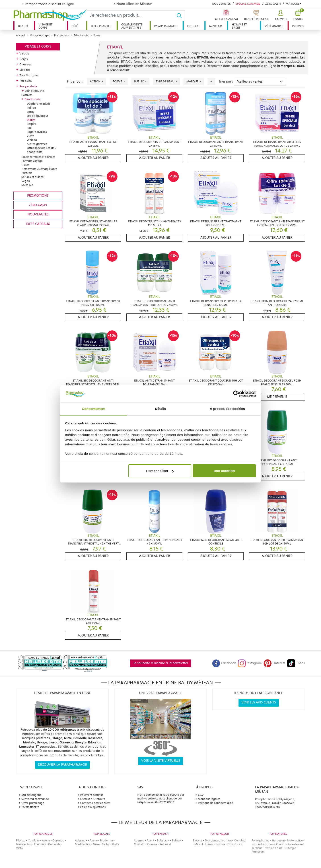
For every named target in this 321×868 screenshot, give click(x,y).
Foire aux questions (93, 807)
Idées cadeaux (38, 224)
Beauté (23, 26)
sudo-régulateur (37, 116)
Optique (193, 26)
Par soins (26, 81)
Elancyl (232, 844)
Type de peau (165, 81)
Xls (241, 844)
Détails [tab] (160, 409)
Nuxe (96, 844)
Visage (24, 53)
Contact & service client (95, 803)
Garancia (58, 840)
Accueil (21, 35)
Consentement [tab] (94, 409)
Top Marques (29, 75)
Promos (298, 26)
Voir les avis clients (259, 702)
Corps (24, 59)
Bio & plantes (101, 26)
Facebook (224, 663)
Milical (199, 844)
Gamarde (54, 844)
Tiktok (296, 663)
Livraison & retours (93, 799)
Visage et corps (45, 26)
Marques (293, 4)
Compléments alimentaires (132, 26)
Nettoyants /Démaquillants (39, 169)
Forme (118, 81)
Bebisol (177, 840)
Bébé (75, 26)
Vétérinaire (274, 26)
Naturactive (295, 840)
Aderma (80, 840)
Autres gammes (37, 144)
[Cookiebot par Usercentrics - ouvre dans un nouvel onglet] (236, 394)
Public (139, 81)
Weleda (32, 140)
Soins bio (27, 185)
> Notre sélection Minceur (133, 4)
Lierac (209, 844)
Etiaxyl (31, 120)
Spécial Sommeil (248, 4)
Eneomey (40, 844)
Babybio (162, 840)
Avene (46, 840)
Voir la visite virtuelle (161, 761)
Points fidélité (30, 807)
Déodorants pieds (39, 104)
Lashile (220, 844)
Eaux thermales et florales (38, 157)
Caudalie (34, 840)
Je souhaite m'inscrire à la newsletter (161, 663)
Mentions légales (209, 799)
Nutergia (290, 848)
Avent (150, 840)
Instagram (250, 663)
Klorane (152, 844)
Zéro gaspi (38, 205)
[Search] (132, 15)
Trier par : (226, 82)
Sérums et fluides (32, 177)
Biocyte (197, 840)
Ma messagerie (31, 795)
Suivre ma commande (35, 799)
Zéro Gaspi (273, 4)
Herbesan (278, 840)
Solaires (25, 70)
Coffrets (27, 95)
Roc (29, 128)
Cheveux (26, 64)
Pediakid (165, 844)
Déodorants (81, 35)
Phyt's (115, 844)
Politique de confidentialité (215, 803)
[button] (281, 15)
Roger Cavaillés (37, 132)
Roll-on (31, 108)
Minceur (215, 26)
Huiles (25, 165)
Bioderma (106, 840)
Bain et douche (34, 91)
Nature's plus (273, 848)
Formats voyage (32, 161)
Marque (193, 81)
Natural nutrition (262, 844)
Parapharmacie (166, 26)
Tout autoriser (224, 471)
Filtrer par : (75, 82)
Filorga (21, 840)
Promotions (38, 196)
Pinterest (274, 663)
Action (96, 81)
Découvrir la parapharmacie (62, 765)
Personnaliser (160, 471)
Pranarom (258, 852)
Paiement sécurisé (92, 795)
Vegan (26, 181)
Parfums (27, 173)
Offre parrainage (33, 803)
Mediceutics (24, 844)
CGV (201, 795)
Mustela (139, 844)
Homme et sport (239, 26)
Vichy (30, 136)
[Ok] (181, 15)
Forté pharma (260, 840)
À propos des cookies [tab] (227, 409)
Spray (31, 112)
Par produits (62, 35)
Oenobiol (240, 840)
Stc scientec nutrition (218, 840)
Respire (32, 124)
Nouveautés (221, 4)
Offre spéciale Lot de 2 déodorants (42, 150)
